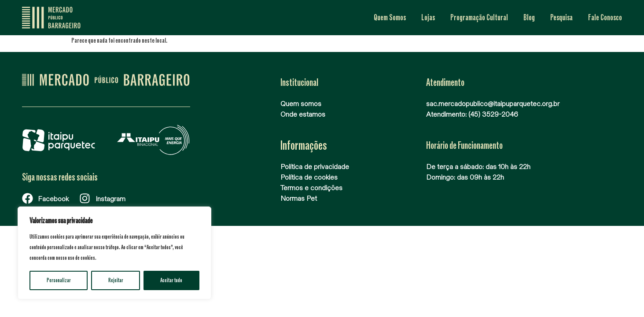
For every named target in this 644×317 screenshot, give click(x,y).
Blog (529, 18)
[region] (114, 253)
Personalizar (59, 280)
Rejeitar (116, 280)
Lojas (428, 18)
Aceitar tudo (172, 280)
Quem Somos (390, 18)
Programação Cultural (479, 18)
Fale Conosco (605, 18)
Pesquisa (561, 18)
